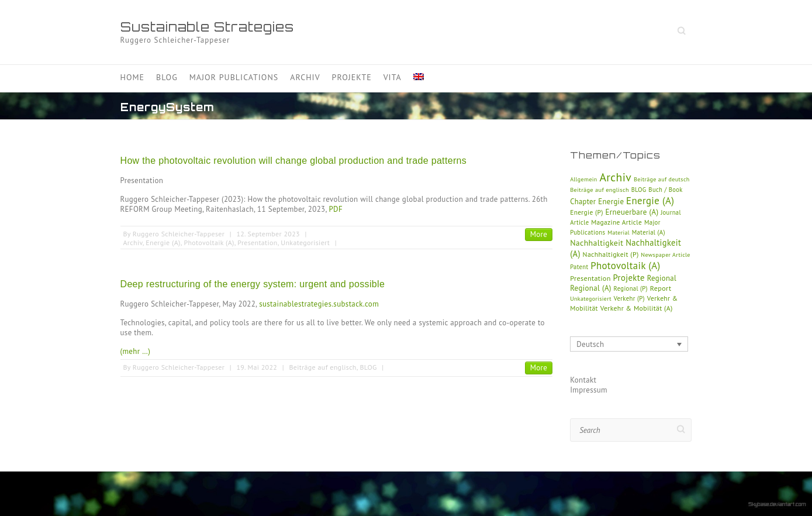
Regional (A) (591, 288)
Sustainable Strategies (207, 27)
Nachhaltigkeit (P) (611, 254)
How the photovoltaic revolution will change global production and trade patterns (294, 161)
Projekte (352, 77)
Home (133, 77)
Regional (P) (631, 288)
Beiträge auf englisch (322, 367)
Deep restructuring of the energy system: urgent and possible (253, 284)
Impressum (589, 390)
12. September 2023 (268, 234)
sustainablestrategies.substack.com (319, 304)
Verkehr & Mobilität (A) (637, 308)
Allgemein (583, 179)
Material (618, 233)
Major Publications (234, 77)
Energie (611, 202)
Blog (167, 77)
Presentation (257, 242)
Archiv (305, 77)
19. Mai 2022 (257, 367)
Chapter (583, 201)
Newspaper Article (666, 255)
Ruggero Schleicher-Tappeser (179, 234)
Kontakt (583, 380)
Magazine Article (616, 222)
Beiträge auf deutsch (662, 179)
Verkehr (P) (629, 298)
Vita (393, 77)
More (539, 234)
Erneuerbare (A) (632, 212)
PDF (336, 209)
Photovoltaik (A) (209, 242)
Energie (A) (163, 242)
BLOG (368, 367)
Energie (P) (587, 212)
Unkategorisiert (305, 242)
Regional (662, 278)
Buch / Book (665, 190)
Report (661, 288)
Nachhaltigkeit (597, 243)
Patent (579, 267)
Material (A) (649, 232)
